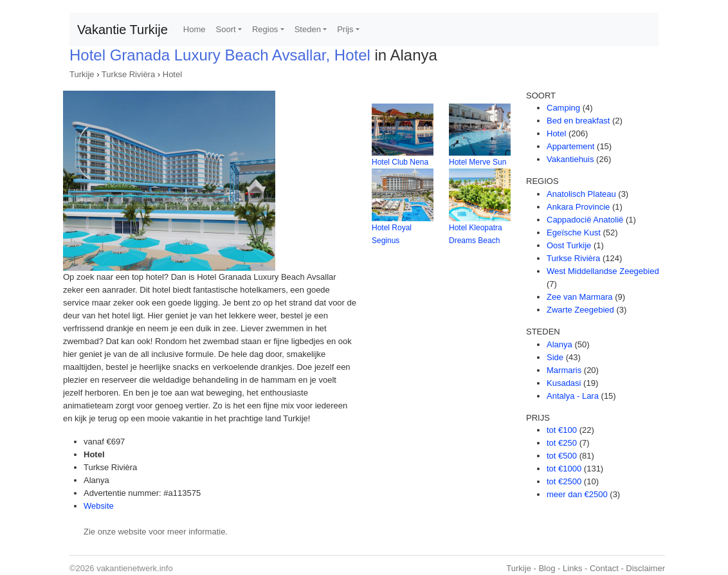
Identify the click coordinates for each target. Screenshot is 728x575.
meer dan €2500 (577, 494)
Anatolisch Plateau (581, 194)
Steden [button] (308, 29)
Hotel (172, 74)
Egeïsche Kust (574, 233)
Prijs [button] (345, 29)
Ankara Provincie (578, 207)
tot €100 (562, 430)
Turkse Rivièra (128, 74)
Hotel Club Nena (400, 162)
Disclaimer (645, 568)
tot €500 (562, 456)
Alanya (560, 344)
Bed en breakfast (578, 121)
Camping (563, 108)
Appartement (570, 146)
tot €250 (562, 443)
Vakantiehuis (570, 159)
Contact (604, 568)
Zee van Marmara (580, 297)
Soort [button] (226, 29)
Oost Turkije (569, 245)
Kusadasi (564, 383)
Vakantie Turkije (123, 30)
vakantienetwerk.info (135, 568)
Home (195, 29)
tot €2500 (564, 481)
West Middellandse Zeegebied (603, 271)
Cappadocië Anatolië (585, 220)
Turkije (82, 74)
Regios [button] (265, 29)
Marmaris (564, 370)
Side (555, 357)
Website (99, 506)
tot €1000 (564, 469)
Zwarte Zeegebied (580, 310)
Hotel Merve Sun (478, 162)
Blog (547, 568)
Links (572, 568)
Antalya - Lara (573, 396)
